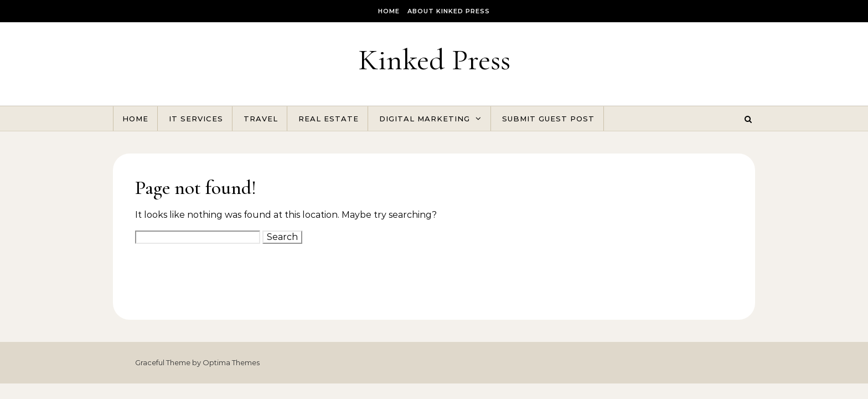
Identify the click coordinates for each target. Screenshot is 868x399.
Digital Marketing (425, 119)
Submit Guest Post (548, 119)
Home (389, 11)
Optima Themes (231, 362)
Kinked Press (434, 60)
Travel (261, 119)
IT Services (196, 119)
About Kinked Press (449, 11)
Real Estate (329, 119)
